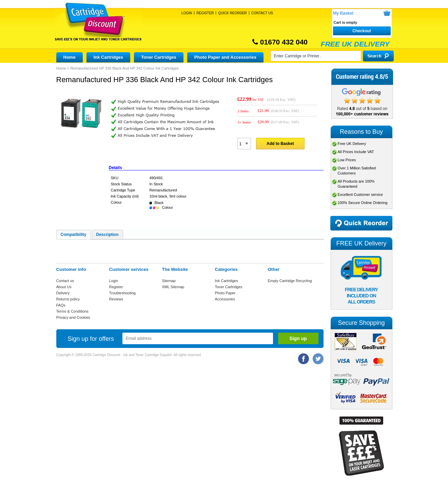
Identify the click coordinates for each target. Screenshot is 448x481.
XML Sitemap (173, 287)
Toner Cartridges (159, 57)
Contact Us (262, 13)
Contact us (65, 281)
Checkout (362, 31)
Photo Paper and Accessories (225, 57)
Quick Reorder (232, 13)
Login (187, 13)
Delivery (63, 293)
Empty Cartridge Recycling (290, 281)
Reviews (116, 299)
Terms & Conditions (72, 311)
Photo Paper (225, 293)
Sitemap (169, 281)
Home (70, 57)
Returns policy (68, 299)
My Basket (343, 13)
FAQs (61, 305)
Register (205, 13)
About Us (64, 287)
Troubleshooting (122, 293)
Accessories (225, 299)
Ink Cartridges (108, 57)
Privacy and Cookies (73, 317)
